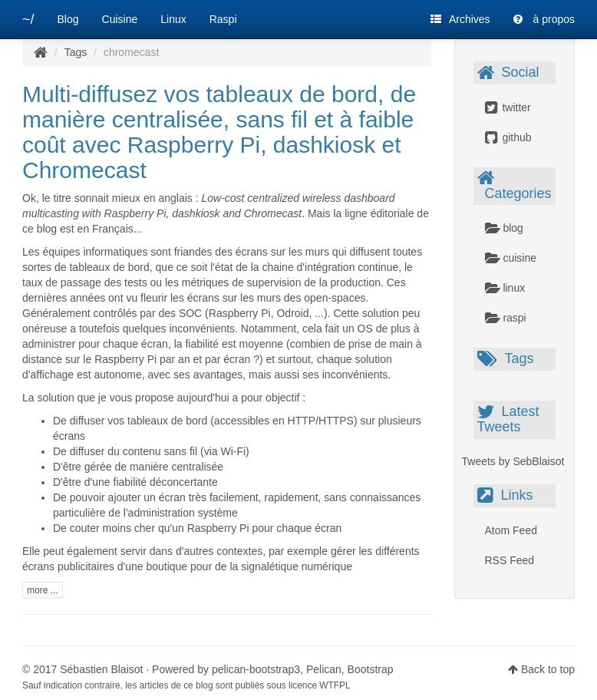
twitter (508, 107)
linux (505, 288)
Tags (76, 52)
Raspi (223, 19)
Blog (68, 19)
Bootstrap (371, 669)
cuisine (511, 258)
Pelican (324, 669)
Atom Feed (511, 530)
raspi (506, 318)
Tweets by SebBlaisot (513, 461)
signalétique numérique (297, 566)
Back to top (548, 669)
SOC (190, 313)
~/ (28, 19)
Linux (173, 19)
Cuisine (120, 19)
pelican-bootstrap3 (256, 669)
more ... (43, 590)
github (508, 137)
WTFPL (335, 685)
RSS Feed (510, 560)
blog (504, 228)
